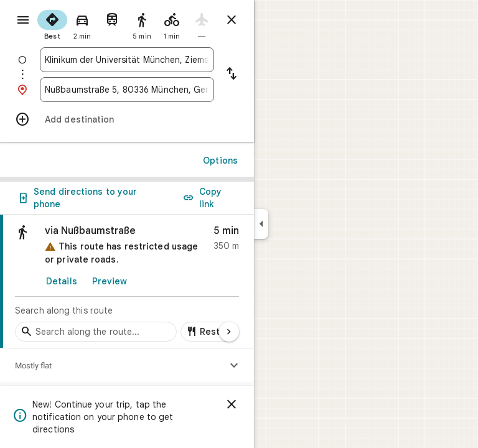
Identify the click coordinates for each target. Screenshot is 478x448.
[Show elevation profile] (234, 366)
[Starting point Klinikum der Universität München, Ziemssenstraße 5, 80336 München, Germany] (127, 60)
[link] (127, 282)
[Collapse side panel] (261, 224)
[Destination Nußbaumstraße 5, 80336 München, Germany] (127, 90)
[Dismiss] (232, 404)
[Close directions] (232, 20)
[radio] (52, 24)
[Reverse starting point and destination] (232, 75)
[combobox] (127, 60)
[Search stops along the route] (96, 332)
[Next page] (229, 332)
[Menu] (23, 20)
